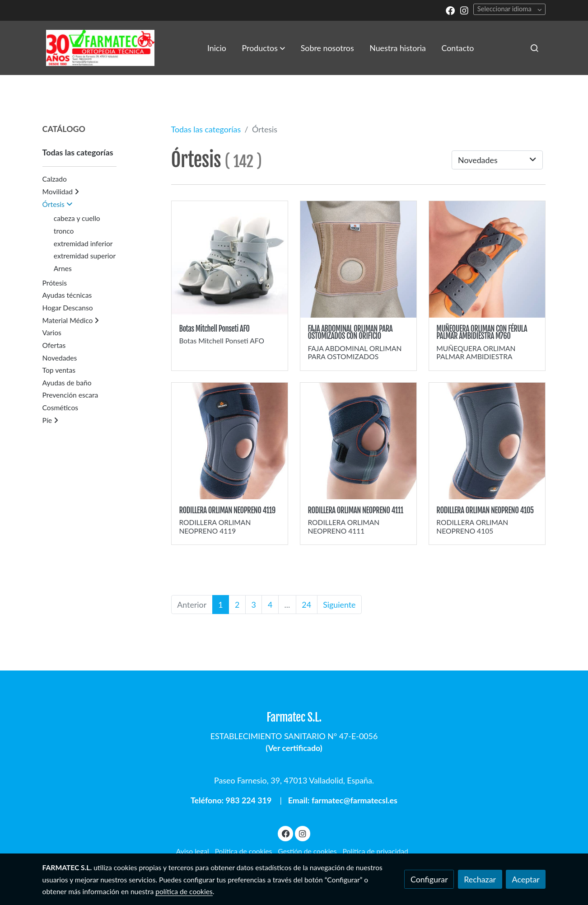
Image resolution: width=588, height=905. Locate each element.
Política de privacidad (375, 851)
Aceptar (526, 879)
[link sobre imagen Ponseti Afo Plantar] (230, 259)
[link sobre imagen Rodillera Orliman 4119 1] (230, 441)
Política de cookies (244, 851)
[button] (264, 48)
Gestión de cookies (307, 851)
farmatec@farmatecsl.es (355, 800)
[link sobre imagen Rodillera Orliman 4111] (359, 441)
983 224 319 (249, 800)
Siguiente (339, 605)
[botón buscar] (534, 48)
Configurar (429, 879)
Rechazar (480, 879)
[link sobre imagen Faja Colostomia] (359, 259)
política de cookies (184, 891)
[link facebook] (450, 10)
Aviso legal (193, 851)
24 (306, 605)
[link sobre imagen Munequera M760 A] (487, 259)
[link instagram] (464, 10)
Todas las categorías (206, 129)
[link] (100, 48)
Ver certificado (294, 748)
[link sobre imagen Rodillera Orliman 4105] (487, 441)
